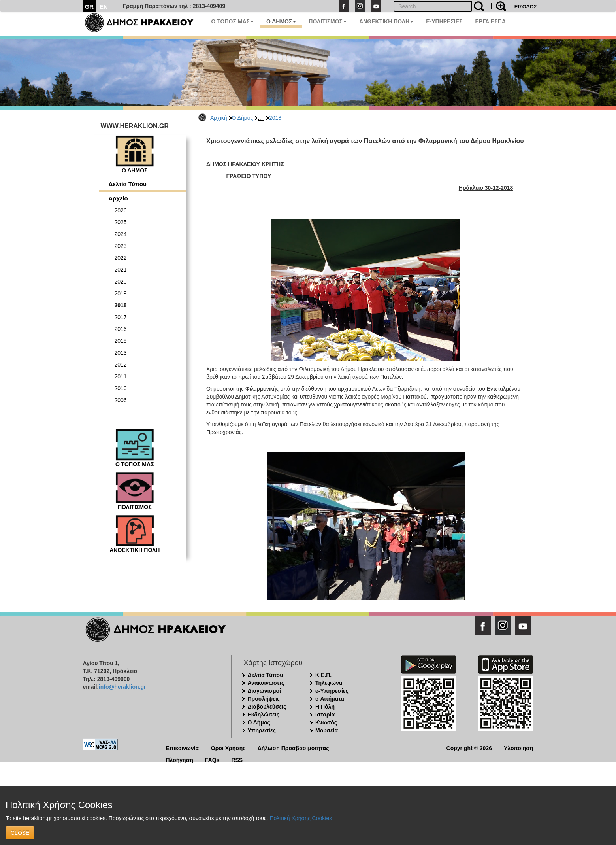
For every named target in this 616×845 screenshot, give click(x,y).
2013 (121, 353)
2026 (121, 210)
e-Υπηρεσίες (332, 691)
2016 (121, 329)
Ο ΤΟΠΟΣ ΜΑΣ (233, 21)
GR (89, 7)
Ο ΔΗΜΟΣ (281, 21)
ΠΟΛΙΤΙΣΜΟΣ (328, 21)
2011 (121, 376)
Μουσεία (327, 730)
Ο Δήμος (243, 118)
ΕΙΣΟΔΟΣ (526, 7)
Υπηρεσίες (262, 730)
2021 (121, 270)
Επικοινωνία (183, 748)
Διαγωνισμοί (264, 691)
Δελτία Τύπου (128, 184)
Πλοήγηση (180, 759)
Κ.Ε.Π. (323, 675)
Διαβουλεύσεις (267, 707)
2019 (121, 293)
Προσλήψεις (264, 699)
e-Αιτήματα (330, 699)
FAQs (212, 759)
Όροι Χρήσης (228, 748)
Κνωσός (326, 722)
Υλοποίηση (519, 748)
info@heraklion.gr (122, 687)
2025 (121, 222)
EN (104, 7)
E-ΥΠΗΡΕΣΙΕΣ (444, 21)
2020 (121, 282)
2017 (121, 317)
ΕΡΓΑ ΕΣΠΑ (490, 21)
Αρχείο (118, 198)
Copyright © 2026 (469, 748)
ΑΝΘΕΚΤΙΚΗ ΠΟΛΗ (386, 21)
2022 (121, 258)
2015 (121, 341)
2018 (275, 118)
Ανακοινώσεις (266, 683)
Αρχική (219, 118)
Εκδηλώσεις (264, 715)
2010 (121, 388)
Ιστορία (325, 715)
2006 (121, 400)
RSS (237, 759)
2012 (121, 365)
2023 (121, 246)
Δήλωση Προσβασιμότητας (293, 748)
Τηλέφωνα (329, 683)
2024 (121, 234)
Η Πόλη (325, 707)
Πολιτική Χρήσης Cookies (301, 818)
